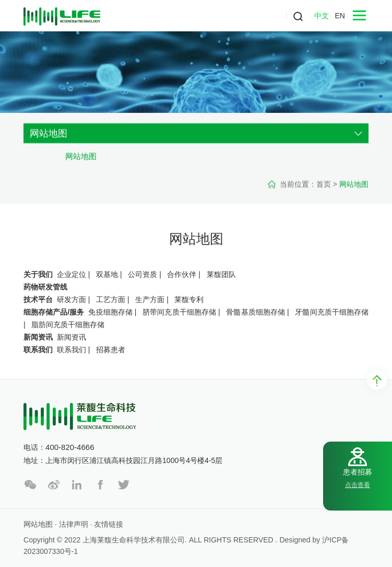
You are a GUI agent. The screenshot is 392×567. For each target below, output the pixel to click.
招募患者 (111, 350)
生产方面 (150, 299)
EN (340, 16)
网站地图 (81, 162)
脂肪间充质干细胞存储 (68, 325)
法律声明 (74, 524)
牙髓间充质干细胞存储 (332, 312)
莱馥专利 (189, 299)
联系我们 (38, 350)
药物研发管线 (45, 287)
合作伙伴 (182, 274)
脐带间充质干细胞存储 (179, 312)
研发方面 (72, 299)
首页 (324, 190)
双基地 (107, 274)
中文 (322, 16)
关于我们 (38, 274)
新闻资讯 (38, 337)
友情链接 (109, 524)
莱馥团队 (221, 274)
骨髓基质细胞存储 (256, 312)
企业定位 (72, 274)
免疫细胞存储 (110, 312)
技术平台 (38, 299)
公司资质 (142, 274)
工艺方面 (111, 299)
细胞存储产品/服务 (54, 312)
